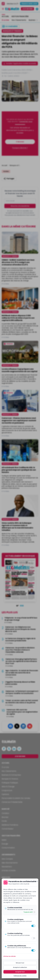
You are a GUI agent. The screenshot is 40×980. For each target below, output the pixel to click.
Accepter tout (20, 972)
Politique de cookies (20, 976)
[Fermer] (37, 881)
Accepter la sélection (20, 967)
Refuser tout (20, 963)
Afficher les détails (10, 956)
